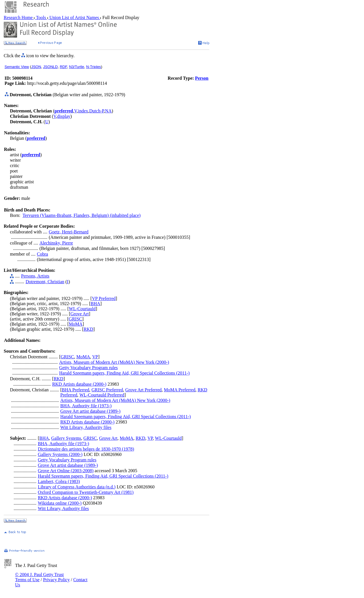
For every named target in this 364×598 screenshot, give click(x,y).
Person (202, 78)
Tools (41, 18)
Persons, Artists (35, 276)
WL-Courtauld (82, 309)
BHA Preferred (75, 390)
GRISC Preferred (107, 390)
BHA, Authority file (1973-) (86, 406)
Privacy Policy (56, 580)
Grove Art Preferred (143, 390)
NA (108, 111)
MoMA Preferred (180, 390)
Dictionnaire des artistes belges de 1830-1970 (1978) (86, 449)
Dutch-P (97, 111)
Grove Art (80, 314)
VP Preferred (104, 298)
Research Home (19, 18)
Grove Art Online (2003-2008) (66, 471)
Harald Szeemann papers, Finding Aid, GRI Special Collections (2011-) (124, 373)
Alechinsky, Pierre (56, 243)
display (64, 116)
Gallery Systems (66, 438)
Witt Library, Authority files (86, 427)
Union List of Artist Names (74, 18)
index (83, 111)
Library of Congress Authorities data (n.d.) (77, 487)
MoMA (76, 324)
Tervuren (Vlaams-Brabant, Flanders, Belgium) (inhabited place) (81, 215)
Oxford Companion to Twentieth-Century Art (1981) (86, 492)
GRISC (76, 319)
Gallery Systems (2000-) (60, 454)
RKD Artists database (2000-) (79, 384)
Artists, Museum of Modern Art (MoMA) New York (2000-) (114, 362)
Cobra (43, 254)
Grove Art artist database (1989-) (90, 411)
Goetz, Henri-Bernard (69, 232)
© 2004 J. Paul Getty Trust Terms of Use (39, 577)
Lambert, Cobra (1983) (59, 481)
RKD (88, 329)
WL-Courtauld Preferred (102, 395)
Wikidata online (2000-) (60, 503)
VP (95, 357)
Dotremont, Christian (45, 282)
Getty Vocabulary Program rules (88, 368)
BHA (95, 304)
